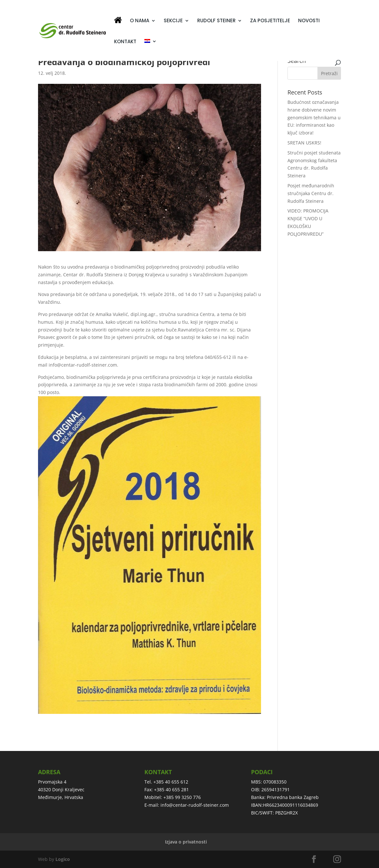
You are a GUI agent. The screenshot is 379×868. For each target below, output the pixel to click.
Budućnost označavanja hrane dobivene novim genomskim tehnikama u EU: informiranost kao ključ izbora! (314, 117)
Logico (63, 859)
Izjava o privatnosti (186, 842)
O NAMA (140, 21)
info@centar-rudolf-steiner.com (195, 805)
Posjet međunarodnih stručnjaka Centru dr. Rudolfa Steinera (311, 193)
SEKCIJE (173, 21)
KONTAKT (125, 42)
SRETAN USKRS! (304, 143)
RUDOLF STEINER (216, 21)
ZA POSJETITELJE (270, 21)
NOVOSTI (309, 21)
